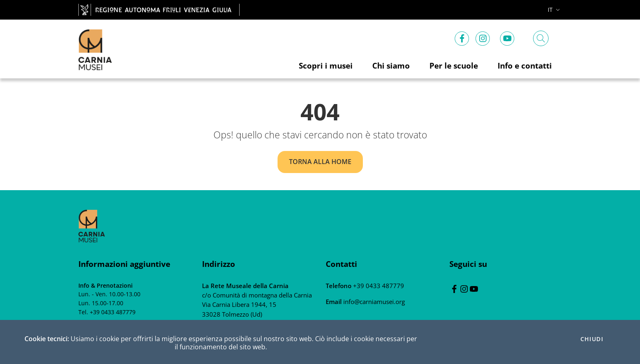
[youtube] (507, 37)
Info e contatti (525, 65)
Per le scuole (454, 65)
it (555, 10)
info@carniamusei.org (373, 302)
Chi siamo (391, 65)
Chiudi (592, 339)
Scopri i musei (326, 65)
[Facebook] (462, 37)
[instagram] (483, 37)
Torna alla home (320, 162)
